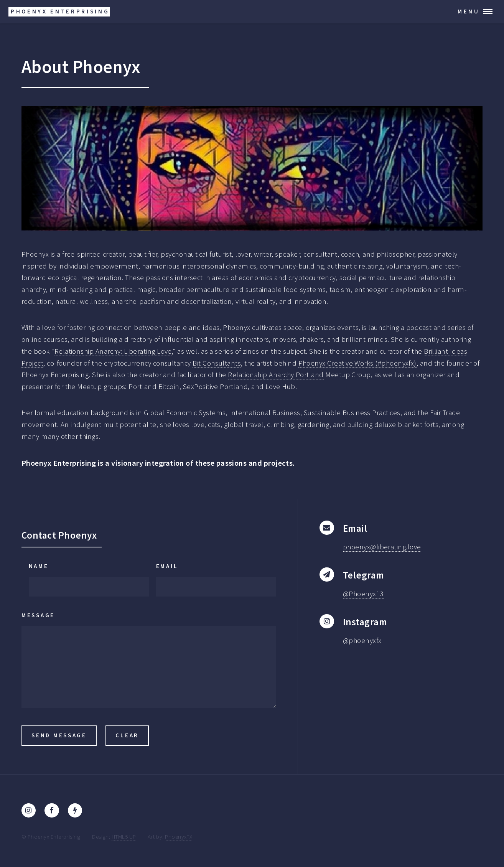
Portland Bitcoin (154, 387)
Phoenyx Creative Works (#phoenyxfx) (357, 363)
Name (39, 566)
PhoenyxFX (179, 837)
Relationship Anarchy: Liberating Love (113, 351)
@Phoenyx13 (363, 594)
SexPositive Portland (215, 387)
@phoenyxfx (362, 640)
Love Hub (280, 387)
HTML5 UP (124, 837)
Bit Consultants (217, 363)
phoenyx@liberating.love (382, 547)
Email (167, 566)
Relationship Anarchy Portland (276, 375)
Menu (469, 11)
